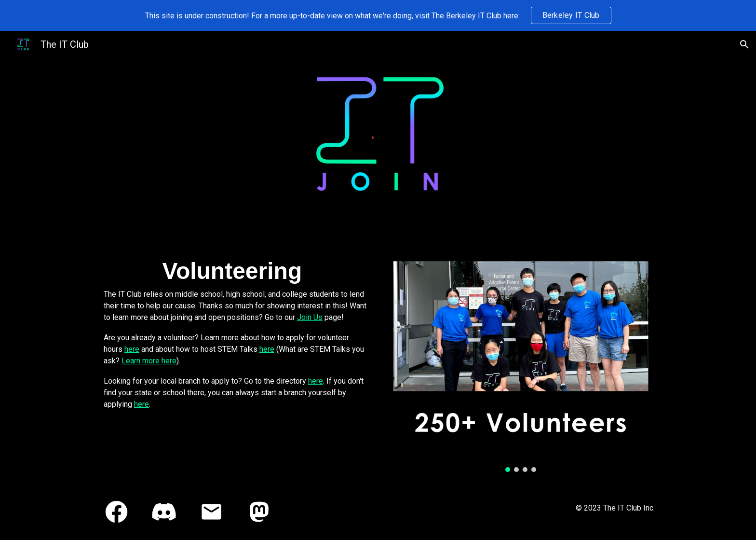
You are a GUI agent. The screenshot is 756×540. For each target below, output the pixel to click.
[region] (378, 15)
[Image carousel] (521, 361)
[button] (744, 44)
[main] (235, 332)
